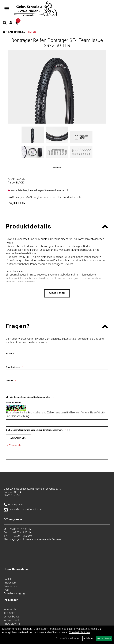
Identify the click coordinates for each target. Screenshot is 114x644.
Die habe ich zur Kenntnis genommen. (34, 430)
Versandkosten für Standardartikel (60, 197)
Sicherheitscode (13, 403)
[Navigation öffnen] (7, 9)
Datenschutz (11, 586)
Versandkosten (12, 617)
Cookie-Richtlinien (79, 632)
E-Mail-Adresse (13, 367)
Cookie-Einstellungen (68, 638)
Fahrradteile (17, 32)
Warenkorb (10, 609)
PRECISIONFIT (12, 624)
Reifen (32, 32)
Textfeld (10, 380)
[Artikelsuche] (5, 23)
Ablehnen (89, 638)
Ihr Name (10, 354)
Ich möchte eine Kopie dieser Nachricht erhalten (28, 397)
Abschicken (18, 438)
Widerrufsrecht (12, 620)
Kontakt (8, 579)
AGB (6, 590)
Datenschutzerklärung (20, 430)
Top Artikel (10, 613)
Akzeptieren (104, 638)
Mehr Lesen (57, 293)
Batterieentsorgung (14, 593)
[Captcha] (57, 423)
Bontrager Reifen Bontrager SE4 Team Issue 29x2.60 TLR (57, 43)
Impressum (10, 583)
